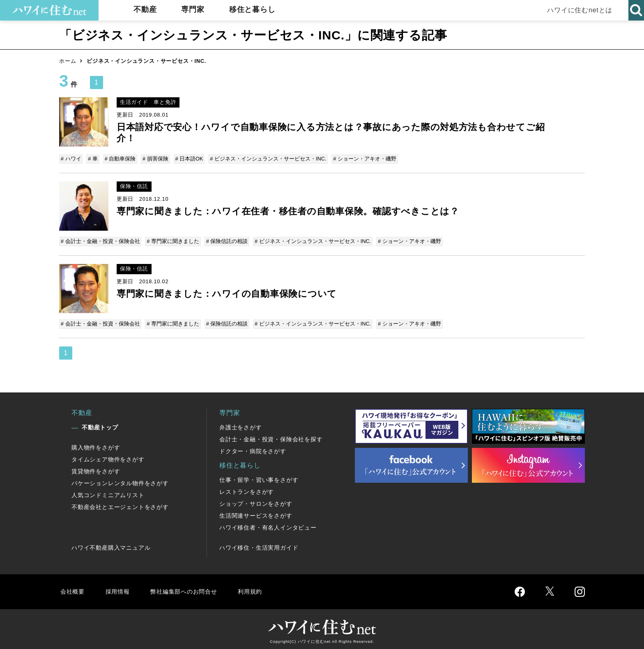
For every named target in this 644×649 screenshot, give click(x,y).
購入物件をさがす (96, 445)
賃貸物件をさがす (96, 468)
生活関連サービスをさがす (256, 513)
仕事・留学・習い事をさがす (259, 477)
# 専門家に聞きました (173, 240)
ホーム (68, 61)
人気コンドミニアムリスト (108, 492)
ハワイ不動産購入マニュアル (111, 545)
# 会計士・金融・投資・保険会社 (101, 240)
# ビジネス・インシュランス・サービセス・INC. (265, 159)
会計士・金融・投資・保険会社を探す (271, 436)
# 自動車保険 (119, 159)
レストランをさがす (247, 489)
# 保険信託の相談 (226, 240)
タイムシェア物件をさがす (108, 456)
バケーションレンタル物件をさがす (120, 480)
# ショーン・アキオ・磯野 (361, 159)
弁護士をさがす (241, 424)
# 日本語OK (187, 159)
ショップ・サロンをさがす (256, 501)
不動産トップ (100, 424)
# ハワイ (71, 159)
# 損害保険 (154, 159)
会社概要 (73, 588)
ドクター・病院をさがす (253, 448)
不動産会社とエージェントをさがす (120, 504)
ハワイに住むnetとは (578, 10)
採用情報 (119, 588)
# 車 (93, 159)
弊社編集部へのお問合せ (189, 588)
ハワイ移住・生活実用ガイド (259, 545)
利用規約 (259, 588)
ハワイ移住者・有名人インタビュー (268, 525)
